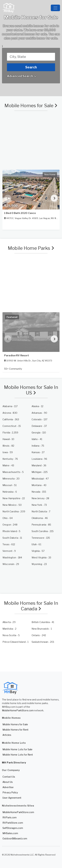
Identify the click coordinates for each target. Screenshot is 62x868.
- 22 (14, 498)
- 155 (39, 492)
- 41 (37, 439)
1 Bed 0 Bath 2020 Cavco (20, 213)
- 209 (14, 511)
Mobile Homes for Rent (15, 730)
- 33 (41, 557)
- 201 (43, 642)
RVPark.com (10, 817)
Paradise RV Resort (17, 355)
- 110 (39, 433)
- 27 (38, 452)
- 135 (41, 538)
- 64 (8, 518)
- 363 (11, 419)
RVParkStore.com (13, 823)
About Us (8, 782)
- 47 (40, 479)
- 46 (40, 518)
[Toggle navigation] (55, 8)
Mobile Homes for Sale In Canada (31, 606)
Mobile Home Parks (31, 248)
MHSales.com (10, 833)
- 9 (9, 551)
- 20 (11, 479)
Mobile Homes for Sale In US (31, 390)
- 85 (41, 525)
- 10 (8, 439)
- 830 (10, 413)
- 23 (39, 564)
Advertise (8, 787)
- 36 (39, 465)
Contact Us (9, 777)
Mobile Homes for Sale (31, 106)
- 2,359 (10, 433)
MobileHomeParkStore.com (18, 710)
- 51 (10, 485)
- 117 (10, 406)
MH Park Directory (14, 763)
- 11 (12, 538)
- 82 (8, 446)
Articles (7, 735)
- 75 (38, 446)
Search (31, 67)
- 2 (9, 629)
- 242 (39, 635)
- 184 (12, 557)
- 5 (13, 472)
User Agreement (12, 798)
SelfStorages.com (13, 828)
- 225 (40, 472)
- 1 (42, 629)
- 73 (39, 505)
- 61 (36, 544)
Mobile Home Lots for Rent (18, 755)
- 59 (8, 452)
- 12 (38, 406)
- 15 (12, 426)
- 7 (41, 511)
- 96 (39, 459)
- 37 (39, 426)
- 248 (10, 525)
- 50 (12, 505)
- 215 (43, 531)
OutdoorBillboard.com (15, 838)
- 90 (39, 413)
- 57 (38, 551)
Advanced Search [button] (22, 76)
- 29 (11, 564)
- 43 (8, 465)
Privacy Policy (10, 792)
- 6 (10, 492)
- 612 (9, 544)
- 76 (10, 459)
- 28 (40, 498)
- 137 (40, 419)
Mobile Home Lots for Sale (18, 749)
